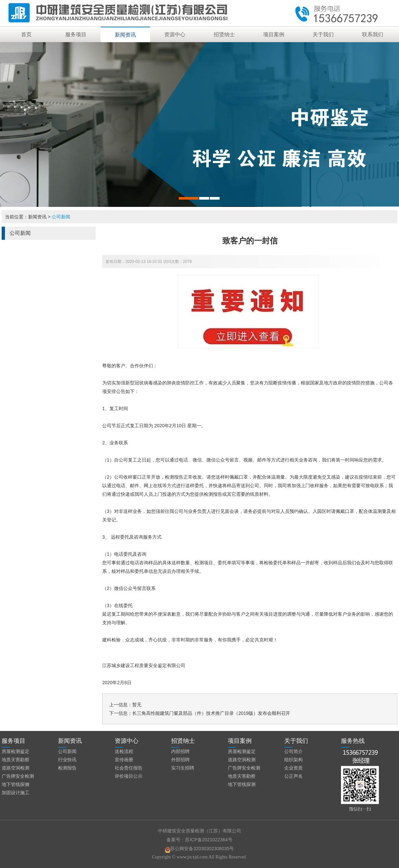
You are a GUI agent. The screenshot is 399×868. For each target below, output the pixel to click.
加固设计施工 (15, 793)
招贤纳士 (224, 34)
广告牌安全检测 (18, 776)
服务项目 (76, 34)
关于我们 (323, 34)
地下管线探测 (242, 784)
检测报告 (67, 768)
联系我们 (373, 34)
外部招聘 (180, 760)
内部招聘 (180, 751)
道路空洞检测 (15, 768)
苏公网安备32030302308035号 (199, 849)
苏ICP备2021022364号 (209, 840)
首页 (26, 34)
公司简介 (293, 751)
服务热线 (353, 741)
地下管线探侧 (15, 784)
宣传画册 (124, 760)
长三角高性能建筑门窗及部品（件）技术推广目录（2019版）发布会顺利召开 (211, 713)
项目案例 (274, 34)
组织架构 (293, 760)
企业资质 (293, 768)
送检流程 (124, 751)
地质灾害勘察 (15, 760)
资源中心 (175, 34)
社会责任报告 (129, 768)
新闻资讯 (125, 35)
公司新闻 (61, 217)
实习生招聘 (183, 768)
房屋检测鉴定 (15, 751)
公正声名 (293, 776)
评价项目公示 (129, 776)
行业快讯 (67, 760)
